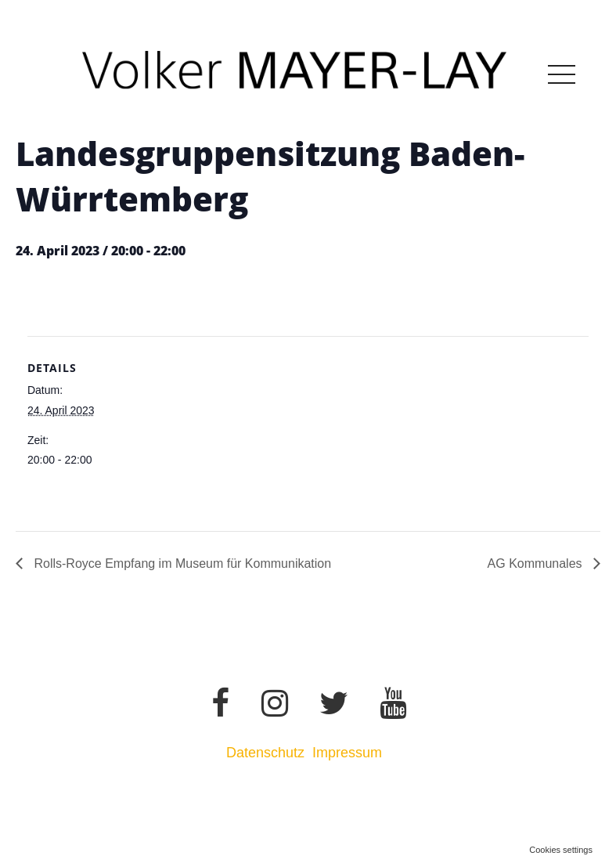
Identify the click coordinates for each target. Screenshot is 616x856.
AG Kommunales (537, 563)
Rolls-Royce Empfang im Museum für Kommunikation (181, 563)
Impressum (349, 753)
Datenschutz (265, 753)
